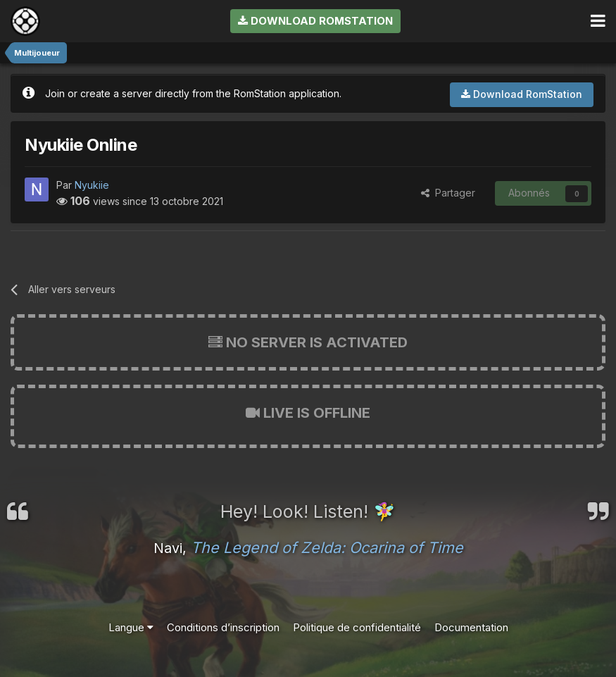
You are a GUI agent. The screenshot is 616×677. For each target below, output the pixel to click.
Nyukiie (92, 185)
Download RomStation (315, 21)
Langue (131, 627)
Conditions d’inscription (223, 627)
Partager (448, 193)
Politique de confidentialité (357, 627)
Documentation (471, 627)
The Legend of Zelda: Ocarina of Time (327, 547)
